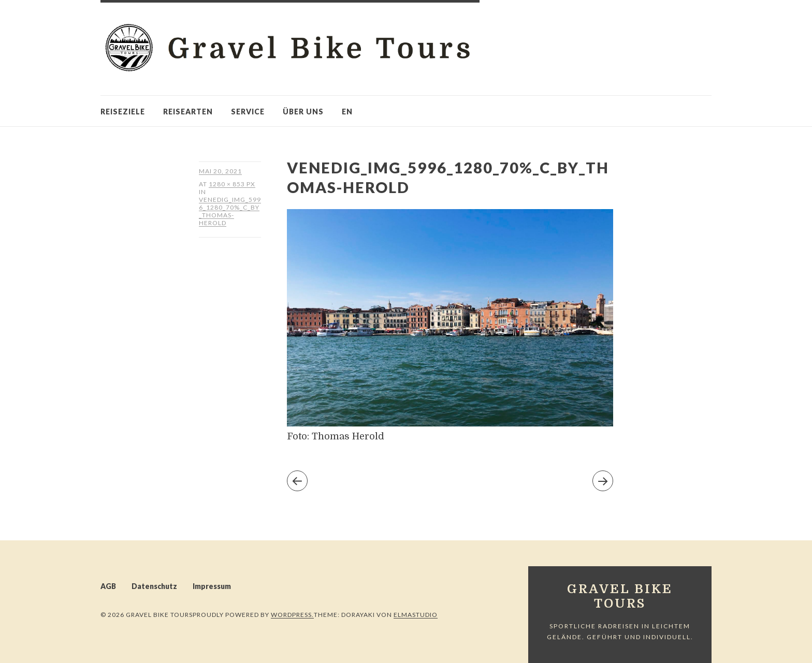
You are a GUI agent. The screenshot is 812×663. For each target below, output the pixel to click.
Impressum (212, 586)
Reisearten (188, 112)
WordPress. (292, 615)
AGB (108, 586)
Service (248, 112)
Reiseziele (123, 112)
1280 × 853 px (232, 184)
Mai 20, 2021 (220, 171)
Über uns (303, 112)
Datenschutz (154, 586)
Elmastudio (416, 615)
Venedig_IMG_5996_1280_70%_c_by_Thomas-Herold (230, 211)
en (347, 112)
